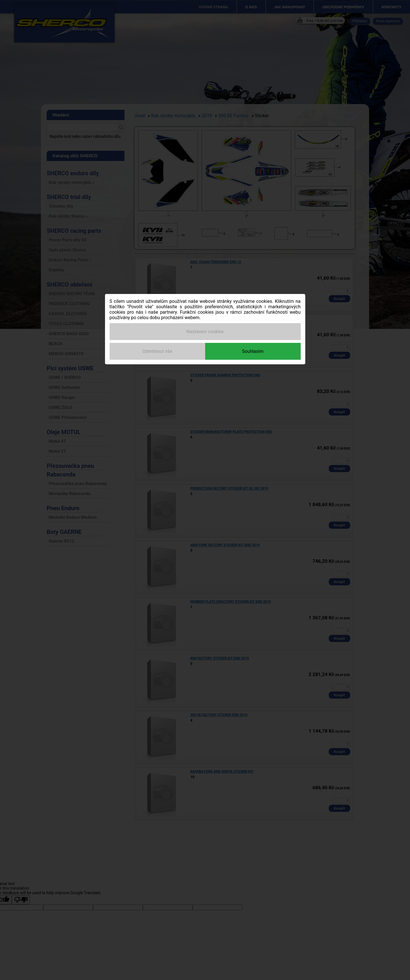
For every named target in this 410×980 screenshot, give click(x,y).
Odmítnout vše (157, 351)
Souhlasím (253, 351)
